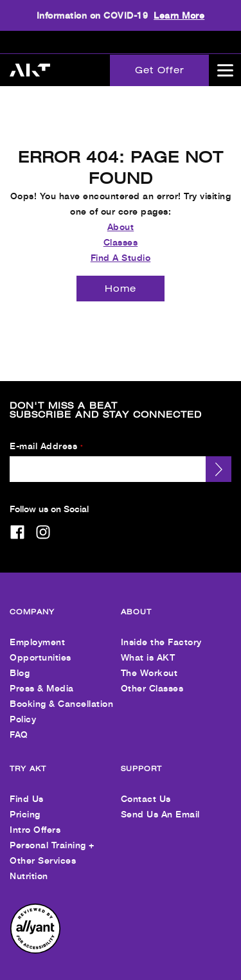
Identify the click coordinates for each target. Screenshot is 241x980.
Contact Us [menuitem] (146, 788)
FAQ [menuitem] (19, 724)
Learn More (179, 15)
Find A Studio (121, 247)
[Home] (121, 278)
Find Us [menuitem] (27, 788)
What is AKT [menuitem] (148, 647)
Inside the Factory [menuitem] (161, 631)
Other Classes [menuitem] (152, 678)
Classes (121, 232)
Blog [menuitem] (20, 662)
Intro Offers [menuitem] (35, 819)
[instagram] (43, 522)
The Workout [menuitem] (149, 662)
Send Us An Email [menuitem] (160, 804)
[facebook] (17, 522)
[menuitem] (35, 940)
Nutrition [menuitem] (29, 865)
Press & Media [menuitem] (42, 678)
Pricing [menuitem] (25, 804)
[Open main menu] (225, 70)
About (121, 216)
